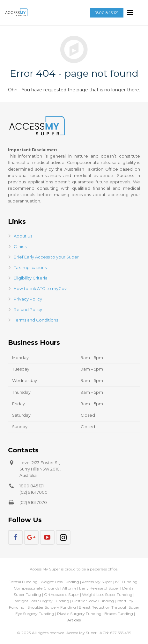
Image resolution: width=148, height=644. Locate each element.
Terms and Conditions (36, 320)
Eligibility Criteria (31, 278)
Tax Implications (30, 268)
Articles (74, 620)
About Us (23, 236)
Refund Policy (28, 310)
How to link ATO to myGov (40, 289)
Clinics (20, 247)
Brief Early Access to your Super (46, 257)
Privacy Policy (28, 299)
